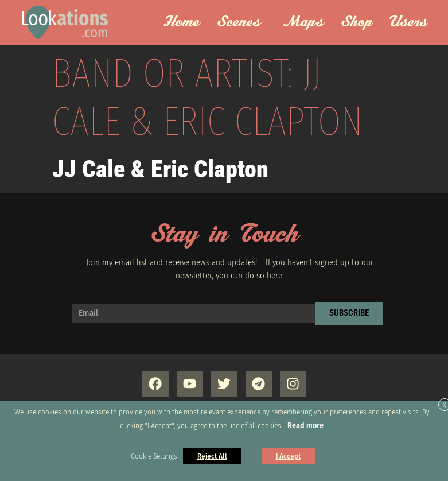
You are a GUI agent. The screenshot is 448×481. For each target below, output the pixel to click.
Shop (357, 22)
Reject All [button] (212, 456)
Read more (305, 426)
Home (181, 22)
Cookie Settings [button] (154, 456)
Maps (303, 22)
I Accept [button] (288, 456)
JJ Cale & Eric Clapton (160, 169)
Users (412, 22)
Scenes (242, 22)
